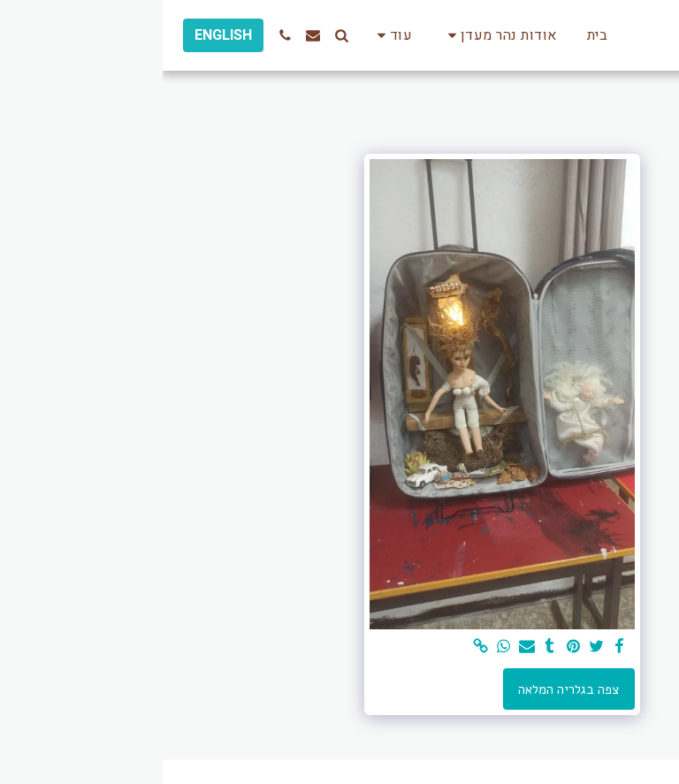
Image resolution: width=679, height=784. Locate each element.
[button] (337, 35)
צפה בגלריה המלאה (406, 689)
